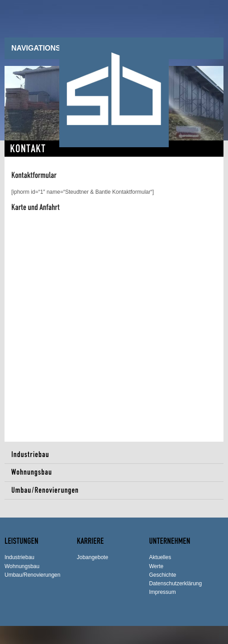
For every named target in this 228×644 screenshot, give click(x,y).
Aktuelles (160, 557)
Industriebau (30, 455)
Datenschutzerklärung (175, 583)
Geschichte (162, 575)
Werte (156, 566)
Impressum (162, 592)
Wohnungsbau (32, 472)
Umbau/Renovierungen (45, 490)
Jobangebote (93, 557)
